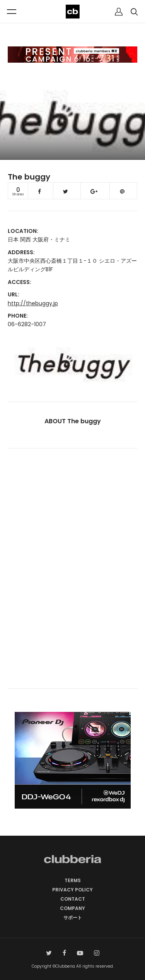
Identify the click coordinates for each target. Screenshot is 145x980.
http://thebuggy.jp (33, 303)
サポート (73, 918)
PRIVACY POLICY (72, 890)
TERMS (73, 880)
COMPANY (72, 908)
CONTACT (73, 899)
